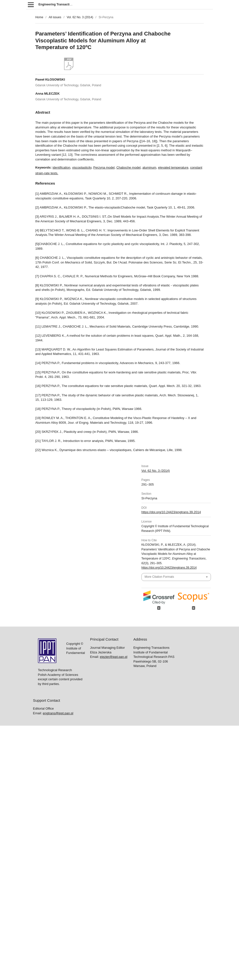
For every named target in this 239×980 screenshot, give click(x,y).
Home (39, 17)
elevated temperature (173, 167)
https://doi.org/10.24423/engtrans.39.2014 (171, 512)
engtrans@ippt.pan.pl (58, 713)
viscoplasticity (82, 167)
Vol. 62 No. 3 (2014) (80, 17)
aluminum (149, 167)
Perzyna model (104, 167)
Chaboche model (128, 167)
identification (61, 167)
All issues (55, 17)
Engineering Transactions (57, 4)
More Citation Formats (159, 577)
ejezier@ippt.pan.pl (113, 657)
